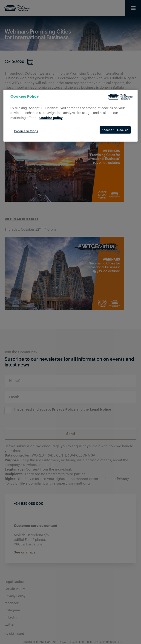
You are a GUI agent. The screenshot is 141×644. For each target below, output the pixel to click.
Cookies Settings (26, 131)
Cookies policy (51, 118)
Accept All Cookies (115, 130)
